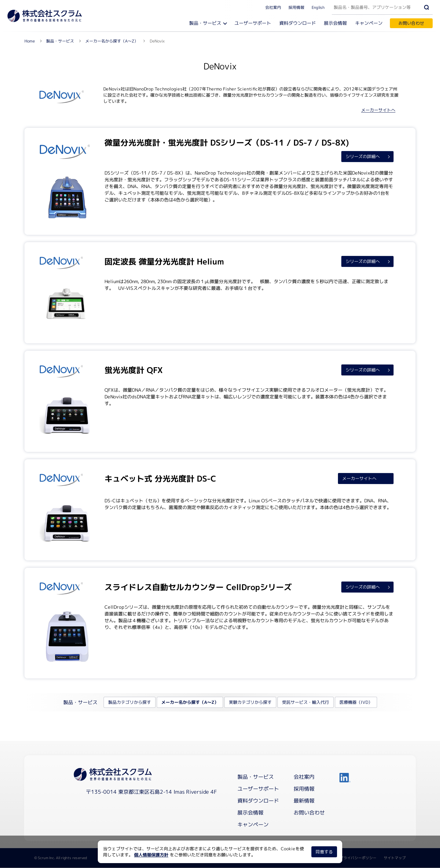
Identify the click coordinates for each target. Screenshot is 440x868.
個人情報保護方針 (151, 855)
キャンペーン (369, 23)
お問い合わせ (411, 23)
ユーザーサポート (253, 23)
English (318, 7)
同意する (324, 852)
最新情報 (304, 801)
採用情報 (296, 7)
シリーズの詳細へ (362, 157)
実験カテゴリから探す (250, 702)
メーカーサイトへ (378, 110)
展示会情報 (336, 23)
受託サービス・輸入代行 (305, 702)
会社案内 (273, 7)
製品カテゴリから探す (129, 702)
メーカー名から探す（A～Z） (190, 702)
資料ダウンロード (298, 23)
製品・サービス (205, 23)
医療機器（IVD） (356, 702)
